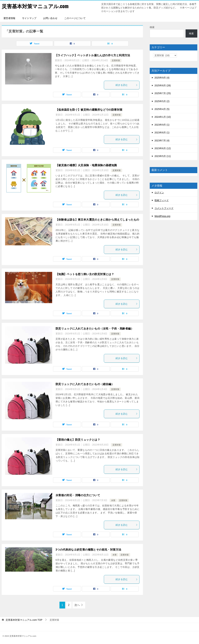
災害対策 (116, 60)
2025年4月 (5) (162, 109)
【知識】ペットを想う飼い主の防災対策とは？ (85, 274)
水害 (113, 500)
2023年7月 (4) (162, 141)
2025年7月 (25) (163, 93)
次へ (77, 605)
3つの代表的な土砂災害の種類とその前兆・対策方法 (88, 550)
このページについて (75, 18)
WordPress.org (162, 216)
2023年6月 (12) (163, 148)
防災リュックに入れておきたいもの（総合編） (85, 384)
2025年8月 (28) (163, 85)
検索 (152, 27)
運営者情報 (9, 18)
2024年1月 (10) (163, 117)
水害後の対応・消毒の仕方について (78, 495)
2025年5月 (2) (162, 101)
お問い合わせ (50, 18)
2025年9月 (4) (162, 78)
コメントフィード (164, 208)
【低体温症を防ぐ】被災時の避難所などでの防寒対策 (89, 110)
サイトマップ (29, 18)
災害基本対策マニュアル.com (35, 6)
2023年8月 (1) (162, 133)
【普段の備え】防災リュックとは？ (78, 440)
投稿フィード (162, 200)
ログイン (159, 193)
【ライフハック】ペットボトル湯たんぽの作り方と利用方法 (93, 55)
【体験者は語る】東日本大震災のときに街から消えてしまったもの (97, 220)
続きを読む (127, 85)
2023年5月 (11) (163, 156)
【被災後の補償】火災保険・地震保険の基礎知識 (86, 165)
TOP (24, 620)
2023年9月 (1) (162, 125)
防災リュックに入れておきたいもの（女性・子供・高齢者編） (95, 329)
